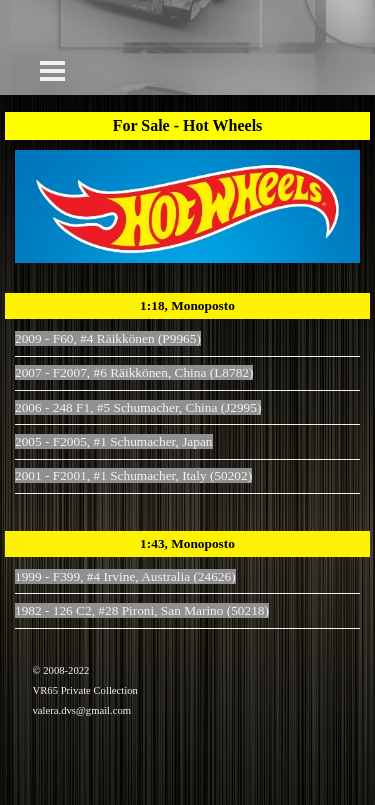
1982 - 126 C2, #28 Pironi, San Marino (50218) (142, 610)
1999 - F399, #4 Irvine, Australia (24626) (125, 576)
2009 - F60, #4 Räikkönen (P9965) (108, 338)
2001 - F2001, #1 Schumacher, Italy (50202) (133, 475)
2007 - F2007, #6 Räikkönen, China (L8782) (134, 372)
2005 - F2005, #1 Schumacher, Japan (114, 441)
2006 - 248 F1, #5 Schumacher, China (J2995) (138, 407)
